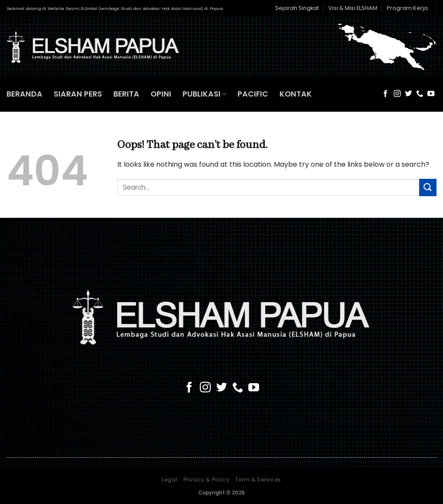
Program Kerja (407, 8)
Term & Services (258, 480)
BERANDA (24, 94)
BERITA (126, 94)
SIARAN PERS (78, 94)
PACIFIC (253, 94)
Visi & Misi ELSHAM (353, 8)
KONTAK (296, 94)
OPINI (161, 94)
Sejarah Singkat (297, 8)
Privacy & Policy (207, 480)
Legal (170, 480)
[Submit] (428, 187)
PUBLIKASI (204, 94)
